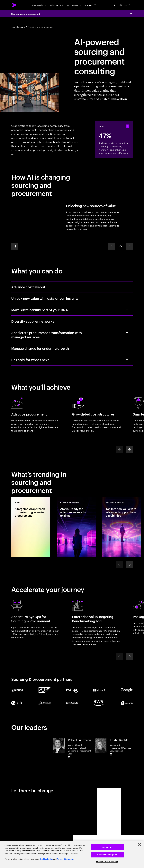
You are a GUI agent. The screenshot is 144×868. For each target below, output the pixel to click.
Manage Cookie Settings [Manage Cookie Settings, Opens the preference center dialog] (107, 862)
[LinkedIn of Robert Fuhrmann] (69, 757)
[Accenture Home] (14, 5)
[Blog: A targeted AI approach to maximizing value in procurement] (31, 527)
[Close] (139, 845)
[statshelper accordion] (128, 126)
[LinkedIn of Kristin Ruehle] (111, 754)
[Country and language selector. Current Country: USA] (125, 5)
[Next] (129, 450)
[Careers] (91, 5)
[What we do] (39, 5)
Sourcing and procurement (26, 14)
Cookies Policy (46, 859)
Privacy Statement (65, 859)
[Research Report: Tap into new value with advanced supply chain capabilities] (122, 527)
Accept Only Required (107, 855)
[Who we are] (74, 5)
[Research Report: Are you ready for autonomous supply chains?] (76, 527)
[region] (72, 854)
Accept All (107, 847)
